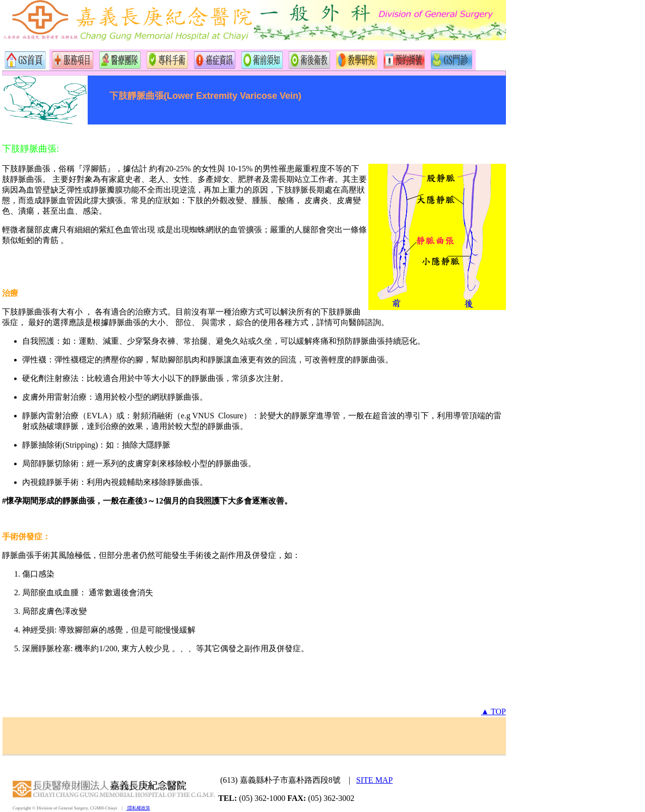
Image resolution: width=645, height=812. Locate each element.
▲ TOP (494, 711)
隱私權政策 (138, 808)
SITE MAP (374, 780)
